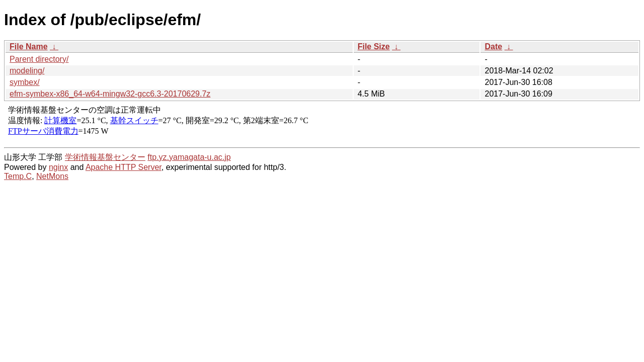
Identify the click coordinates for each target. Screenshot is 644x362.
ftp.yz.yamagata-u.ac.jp (189, 157)
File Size (374, 47)
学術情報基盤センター (105, 157)
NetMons (52, 176)
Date (493, 47)
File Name (29, 47)
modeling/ (27, 71)
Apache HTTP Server (124, 167)
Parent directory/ (39, 59)
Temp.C (18, 176)
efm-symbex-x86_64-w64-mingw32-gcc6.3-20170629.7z (110, 94)
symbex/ (25, 82)
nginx (58, 167)
